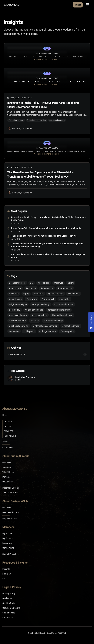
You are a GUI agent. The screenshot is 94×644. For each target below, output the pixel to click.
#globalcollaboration (19, 326)
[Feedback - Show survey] (91, 322)
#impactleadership (71, 326)
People (8, 422)
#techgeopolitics (39, 315)
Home (5, 415)
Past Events (8, 482)
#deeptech (31, 288)
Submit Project (9, 554)
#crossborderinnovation (59, 310)
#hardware (32, 299)
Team (5, 441)
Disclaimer (7, 598)
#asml (71, 283)
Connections (8, 548)
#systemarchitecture (64, 304)
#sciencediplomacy (18, 315)
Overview (7, 463)
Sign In (78, 5)
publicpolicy (29, 331)
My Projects (8, 538)
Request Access (10, 519)
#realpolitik (64, 299)
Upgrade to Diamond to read (47, 59)
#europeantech (65, 288)
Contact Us (8, 448)
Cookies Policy (9, 603)
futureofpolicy (67, 331)
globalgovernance (48, 331)
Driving (8, 426)
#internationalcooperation (45, 326)
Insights (6, 569)
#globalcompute (56, 294)
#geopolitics (44, 283)
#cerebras (38, 294)
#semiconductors (17, 283)
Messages (7, 543)
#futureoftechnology (53, 321)
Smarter (9, 431)
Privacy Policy (9, 594)
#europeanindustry (41, 304)
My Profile (7, 533)
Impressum (8, 617)
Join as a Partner (10, 493)
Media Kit (7, 574)
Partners (6, 477)
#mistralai (14, 294)
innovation (14, 331)
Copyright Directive (11, 608)
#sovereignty (15, 288)
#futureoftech (48, 299)
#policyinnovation (17, 321)
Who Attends (8, 472)
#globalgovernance (34, 310)
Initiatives (10, 436)
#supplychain (15, 299)
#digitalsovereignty (18, 304)
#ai (32, 283)
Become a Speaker (11, 488)
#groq (26, 294)
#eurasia (35, 321)
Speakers (7, 467)
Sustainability (9, 613)
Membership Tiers (11, 512)
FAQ (4, 579)
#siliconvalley (47, 288)
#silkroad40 (15, 310)
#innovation (73, 294)
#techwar (58, 283)
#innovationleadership (62, 315)
